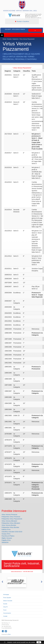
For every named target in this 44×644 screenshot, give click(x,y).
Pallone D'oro (6, 530)
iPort (9, 634)
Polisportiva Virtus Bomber (10, 527)
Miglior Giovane (7, 538)
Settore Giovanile (8, 601)
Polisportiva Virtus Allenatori (11, 523)
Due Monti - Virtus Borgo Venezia (15, 29)
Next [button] (42, 582)
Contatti (5, 616)
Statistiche (16, 39)
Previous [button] (2, 582)
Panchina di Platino (8, 536)
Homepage (6, 594)
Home (4, 39)
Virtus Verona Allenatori (9, 521)
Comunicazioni (7, 613)
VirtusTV (5, 607)
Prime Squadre (7, 598)
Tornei (5, 610)
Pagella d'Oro (6, 540)
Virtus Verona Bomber (9, 525)
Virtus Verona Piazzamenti (27, 39)
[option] (23, 16)
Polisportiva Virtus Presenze (11, 517)
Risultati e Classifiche (22, 22)
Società (9, 39)
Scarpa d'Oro (6, 534)
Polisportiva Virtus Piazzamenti (12, 519)
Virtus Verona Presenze (9, 515)
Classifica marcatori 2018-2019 (12, 532)
